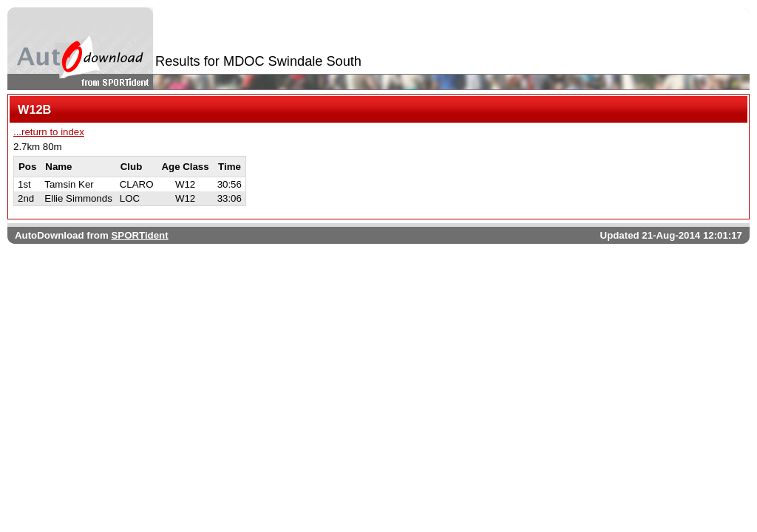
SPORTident (139, 235)
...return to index (49, 132)
